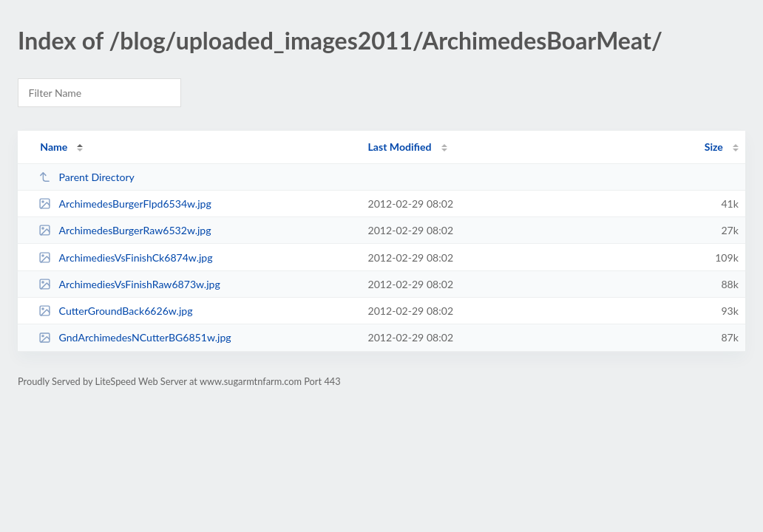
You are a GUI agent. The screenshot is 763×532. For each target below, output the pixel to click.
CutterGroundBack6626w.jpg (115, 311)
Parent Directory (87, 177)
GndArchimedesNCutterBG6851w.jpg (135, 337)
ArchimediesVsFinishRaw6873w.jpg (129, 284)
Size (714, 147)
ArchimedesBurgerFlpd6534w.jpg (125, 204)
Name (54, 147)
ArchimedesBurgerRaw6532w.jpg (125, 230)
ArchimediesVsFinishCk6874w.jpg (125, 258)
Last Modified (400, 147)
